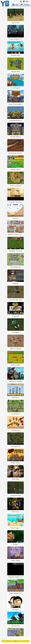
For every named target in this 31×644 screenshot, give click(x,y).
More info (3, 639)
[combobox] (28, 1)
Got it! (15, 641)
